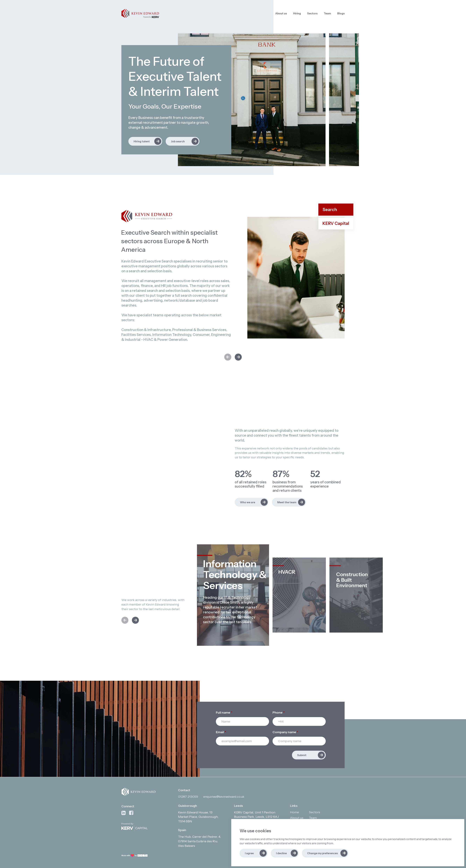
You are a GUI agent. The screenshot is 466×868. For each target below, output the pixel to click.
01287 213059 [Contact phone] (188, 797)
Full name (224, 713)
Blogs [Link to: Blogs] (341, 13)
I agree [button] (249, 853)
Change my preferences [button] (322, 853)
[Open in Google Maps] (200, 817)
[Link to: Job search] (183, 141)
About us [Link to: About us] (281, 13)
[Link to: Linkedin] (123, 813)
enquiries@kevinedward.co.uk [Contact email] (224, 797)
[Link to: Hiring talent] (145, 141)
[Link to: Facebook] (131, 813)
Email (221, 732)
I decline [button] (281, 853)
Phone (279, 713)
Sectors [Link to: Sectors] (312, 13)
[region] (292, 13)
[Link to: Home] (140, 13)
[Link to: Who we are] (252, 502)
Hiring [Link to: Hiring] (297, 13)
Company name (285, 732)
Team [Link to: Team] (327, 13)
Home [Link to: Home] (294, 812)
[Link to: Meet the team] (289, 502)
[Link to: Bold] (135, 856)
